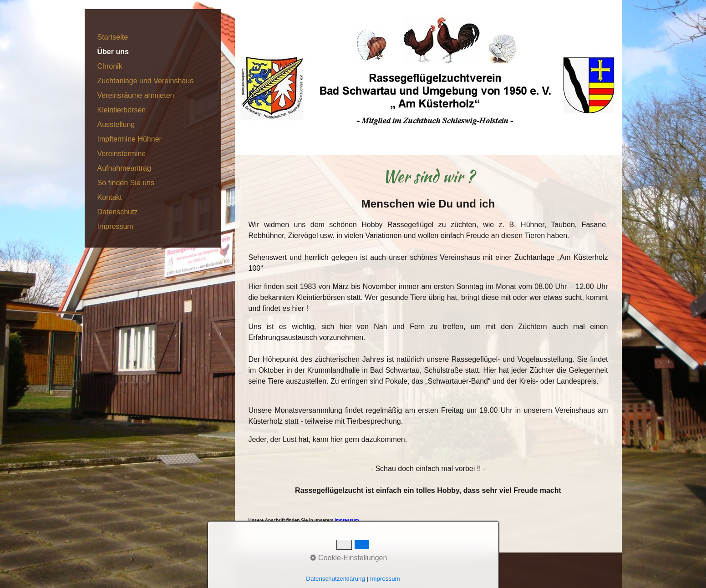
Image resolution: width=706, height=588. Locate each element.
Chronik (110, 66)
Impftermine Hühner (130, 139)
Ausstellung (116, 124)
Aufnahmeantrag (124, 168)
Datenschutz (118, 212)
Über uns (113, 52)
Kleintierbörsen (122, 110)
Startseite (113, 37)
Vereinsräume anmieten (136, 95)
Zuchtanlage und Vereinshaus (146, 81)
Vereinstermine (122, 154)
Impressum (115, 226)
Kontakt (110, 197)
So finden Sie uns (126, 183)
